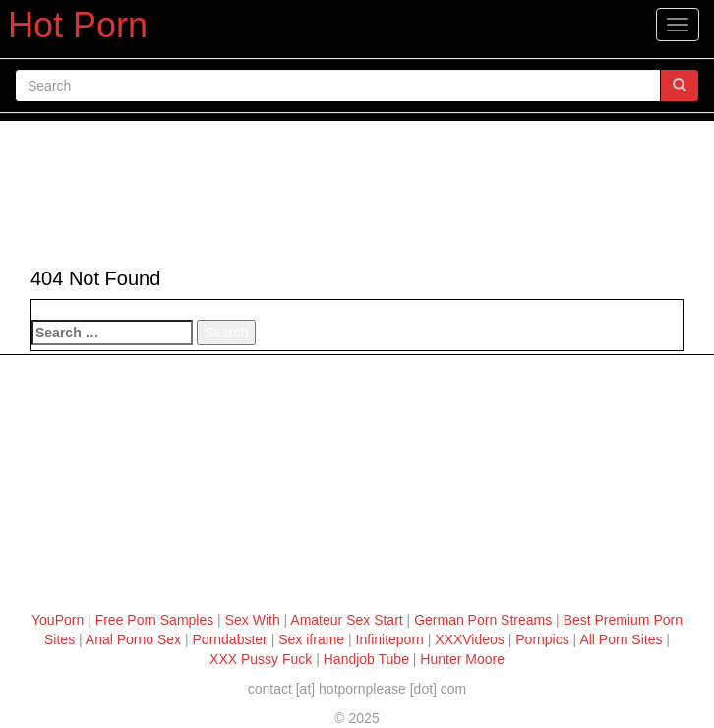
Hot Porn (78, 25)
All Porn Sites (621, 639)
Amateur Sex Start (346, 620)
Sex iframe (311, 639)
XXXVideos (470, 639)
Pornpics (542, 639)
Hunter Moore (462, 659)
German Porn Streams (483, 620)
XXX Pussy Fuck (261, 659)
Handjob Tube (366, 659)
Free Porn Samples (155, 620)
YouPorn (58, 620)
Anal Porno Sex (133, 639)
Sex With (253, 620)
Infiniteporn (390, 639)
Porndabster (230, 639)
